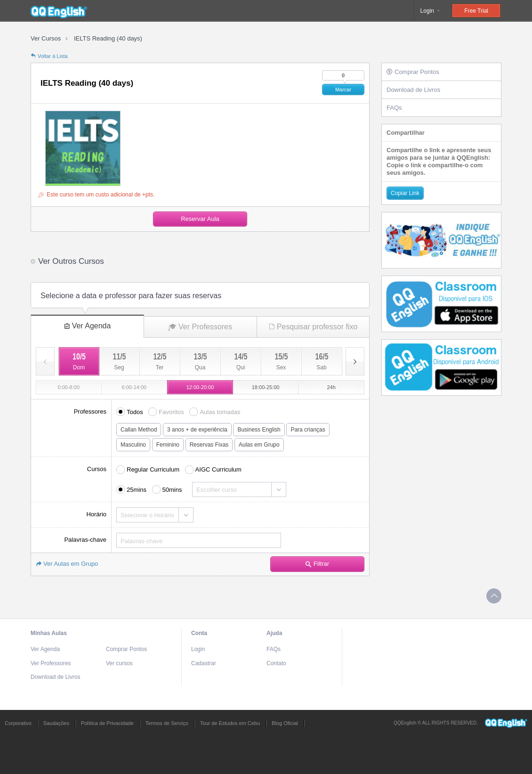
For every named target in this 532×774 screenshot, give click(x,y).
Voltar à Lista (49, 56)
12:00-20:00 (200, 387)
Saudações (56, 723)
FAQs (394, 108)
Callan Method (139, 430)
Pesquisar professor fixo (313, 327)
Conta (199, 633)
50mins (172, 490)
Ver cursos (119, 663)
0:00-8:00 (69, 387)
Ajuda (274, 633)
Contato (276, 663)
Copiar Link (405, 193)
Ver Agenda (88, 326)
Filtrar (317, 564)
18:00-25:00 (266, 387)
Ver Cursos (46, 38)
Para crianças (308, 430)
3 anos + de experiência (197, 430)
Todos (135, 412)
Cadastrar (204, 663)
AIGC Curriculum (218, 469)
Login (431, 11)
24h (331, 387)
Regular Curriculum (153, 469)
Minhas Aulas (49, 633)
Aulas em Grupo (259, 445)
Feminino (168, 445)
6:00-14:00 (134, 387)
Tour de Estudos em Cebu (230, 723)
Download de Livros (413, 90)
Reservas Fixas (209, 445)
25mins (137, 490)
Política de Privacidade (107, 723)
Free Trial (476, 11)
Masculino (133, 445)
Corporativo (18, 723)
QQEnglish (59, 11)
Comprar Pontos (413, 72)
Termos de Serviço (167, 723)
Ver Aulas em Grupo (67, 564)
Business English (259, 430)
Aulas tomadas (220, 412)
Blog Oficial (285, 723)
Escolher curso (217, 490)
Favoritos (171, 412)
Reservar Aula (200, 219)
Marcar (343, 90)
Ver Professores (200, 327)
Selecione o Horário (147, 515)
